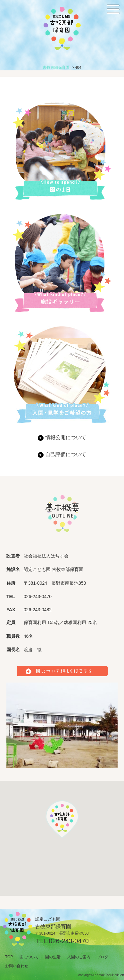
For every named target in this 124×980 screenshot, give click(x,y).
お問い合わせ (17, 966)
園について (29, 957)
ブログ (103, 957)
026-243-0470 (69, 941)
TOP (9, 957)
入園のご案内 (79, 957)
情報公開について (66, 437)
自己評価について (66, 454)
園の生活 (53, 957)
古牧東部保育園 (56, 67)
